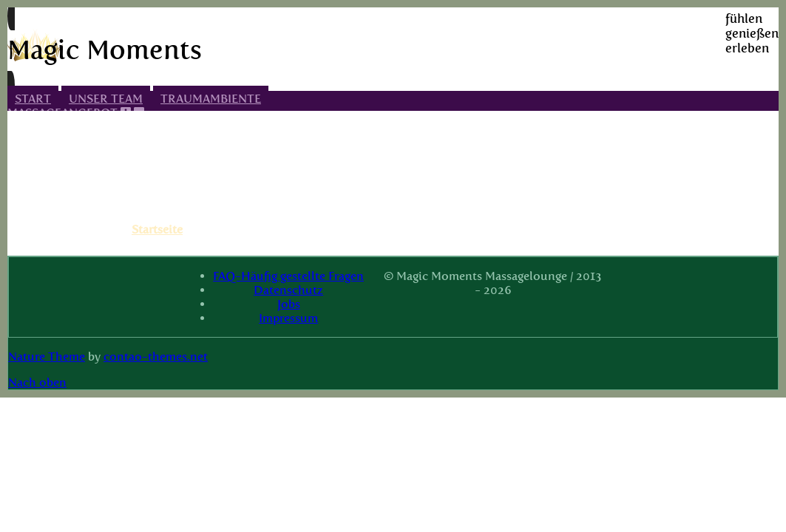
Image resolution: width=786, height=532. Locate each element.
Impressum (288, 318)
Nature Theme (47, 357)
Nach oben (37, 382)
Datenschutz (288, 290)
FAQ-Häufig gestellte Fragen (288, 276)
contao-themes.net (156, 357)
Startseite (157, 229)
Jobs (289, 304)
